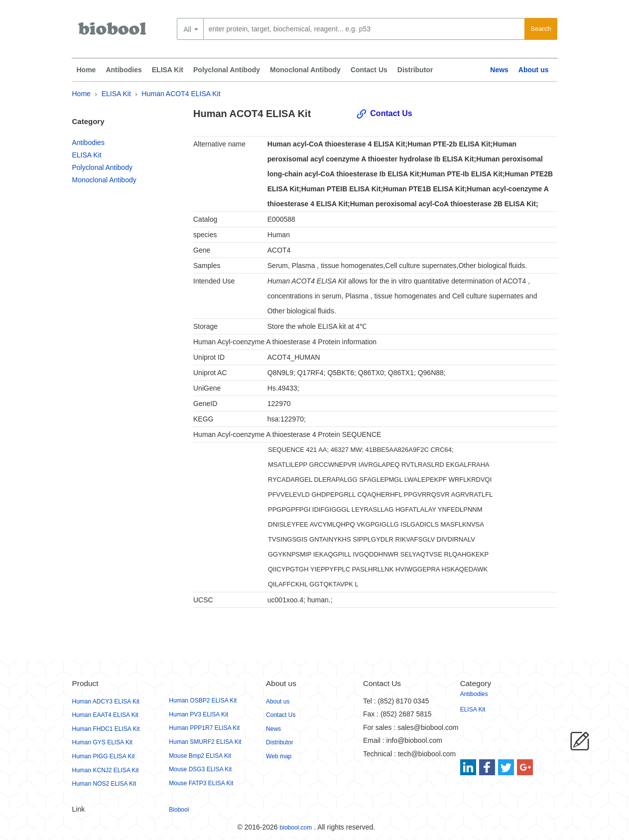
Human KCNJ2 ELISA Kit (106, 770)
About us (534, 70)
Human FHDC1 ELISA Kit (106, 729)
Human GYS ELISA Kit (102, 742)
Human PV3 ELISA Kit (198, 714)
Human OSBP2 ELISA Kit (203, 700)
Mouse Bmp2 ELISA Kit (200, 756)
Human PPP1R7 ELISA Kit (204, 728)
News (499, 70)
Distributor (415, 70)
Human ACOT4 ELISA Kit (181, 94)
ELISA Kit (168, 70)
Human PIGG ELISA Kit (104, 756)
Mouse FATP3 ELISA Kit (201, 783)
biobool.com (296, 828)
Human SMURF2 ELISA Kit (205, 742)
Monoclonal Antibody (305, 70)
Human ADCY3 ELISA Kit (106, 701)
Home (86, 70)
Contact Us (369, 70)
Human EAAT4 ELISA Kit (105, 715)
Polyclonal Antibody (227, 70)
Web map (279, 756)
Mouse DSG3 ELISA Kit (200, 769)
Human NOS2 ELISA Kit (104, 784)
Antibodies (124, 70)
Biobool (179, 810)
